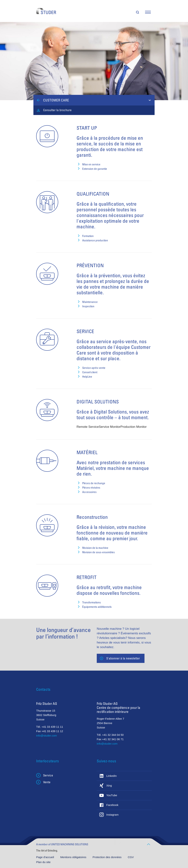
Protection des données (107, 857)
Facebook (112, 805)
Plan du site (43, 862)
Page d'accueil (45, 857)
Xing (109, 786)
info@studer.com (47, 736)
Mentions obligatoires (74, 857)
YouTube (112, 795)
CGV (131, 857)
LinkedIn (112, 776)
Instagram (112, 815)
